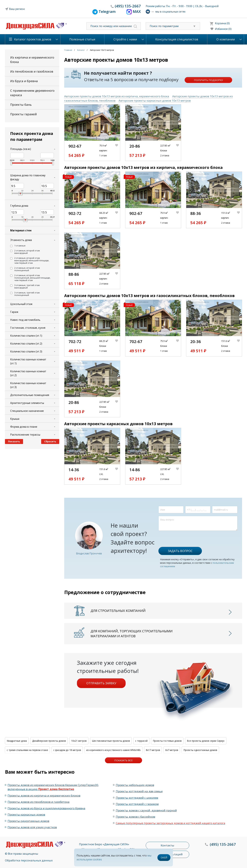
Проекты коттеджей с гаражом (137, 804)
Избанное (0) (223, 29)
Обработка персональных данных (29, 860)
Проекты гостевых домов (167, 741)
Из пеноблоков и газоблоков (32, 71)
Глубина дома (19, 206)
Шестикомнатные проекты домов (111, 741)
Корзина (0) (222, 23)
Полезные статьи (82, 39)
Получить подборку (208, 80)
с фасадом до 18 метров (67, 750)
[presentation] (183, 537)
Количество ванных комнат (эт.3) (28, 385)
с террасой (141, 741)
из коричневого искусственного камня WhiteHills (113, 750)
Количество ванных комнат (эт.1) (28, 361)
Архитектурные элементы (27, 403)
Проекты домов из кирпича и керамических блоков (44, 796)
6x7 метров (172, 750)
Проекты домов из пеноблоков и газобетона (39, 802)
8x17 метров (153, 750)
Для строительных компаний (118, 611)
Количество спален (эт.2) (26, 344)
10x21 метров (79, 741)
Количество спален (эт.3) (26, 351)
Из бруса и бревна (24, 81)
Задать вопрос (180, 551)
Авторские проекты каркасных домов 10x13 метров (155, 101)
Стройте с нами (125, 39)
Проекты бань (21, 105)
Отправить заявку (101, 683)
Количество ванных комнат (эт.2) (28, 373)
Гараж (14, 312)
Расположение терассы (25, 435)
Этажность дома (21, 240)
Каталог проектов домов (33, 39)
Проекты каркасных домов (26, 814)
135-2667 (128, 6)
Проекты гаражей (23, 114)
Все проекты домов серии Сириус (206, 741)
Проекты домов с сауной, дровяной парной (146, 810)
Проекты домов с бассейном (136, 817)
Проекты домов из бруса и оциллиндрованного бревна (46, 808)
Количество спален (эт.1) (26, 336)
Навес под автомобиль (25, 320)
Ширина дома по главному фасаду (28, 177)
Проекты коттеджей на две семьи (139, 791)
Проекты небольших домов (135, 785)
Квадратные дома (17, 741)
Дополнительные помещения (30, 395)
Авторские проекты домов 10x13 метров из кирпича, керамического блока (117, 96)
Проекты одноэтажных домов (200, 750)
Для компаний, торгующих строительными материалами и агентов (132, 634)
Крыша (15, 419)
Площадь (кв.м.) (21, 149)
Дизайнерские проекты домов (49, 741)
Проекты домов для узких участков (32, 827)
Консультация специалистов (177, 39)
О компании (226, 39)
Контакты (167, 845)
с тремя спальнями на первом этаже (27, 750)
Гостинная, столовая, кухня (28, 328)
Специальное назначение (27, 411)
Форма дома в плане (24, 427)
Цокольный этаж (21, 304)
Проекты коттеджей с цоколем (137, 798)
